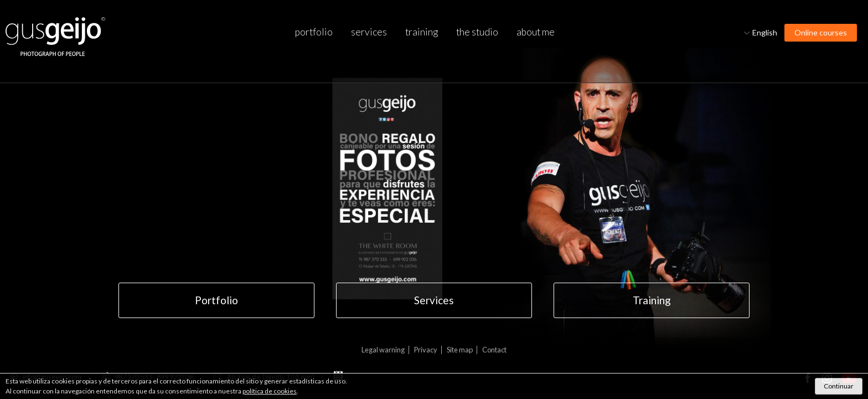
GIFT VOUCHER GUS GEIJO (422, 224)
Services (369, 32)
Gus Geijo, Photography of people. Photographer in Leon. (55, 37)
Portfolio (314, 32)
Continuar (839, 386)
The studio (477, 32)
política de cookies (270, 391)
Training (422, 32)
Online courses (821, 32)
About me (536, 32)
